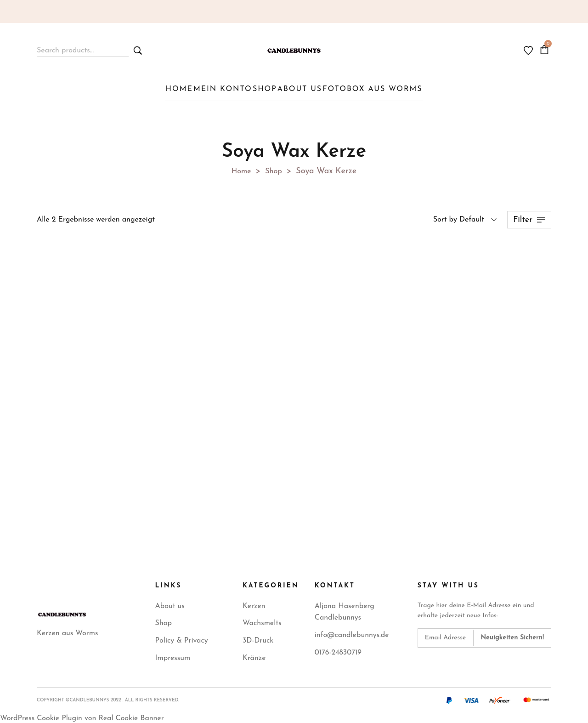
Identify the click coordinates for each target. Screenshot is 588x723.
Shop (275, 169)
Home (240, 169)
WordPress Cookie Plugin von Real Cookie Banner (82, 716)
